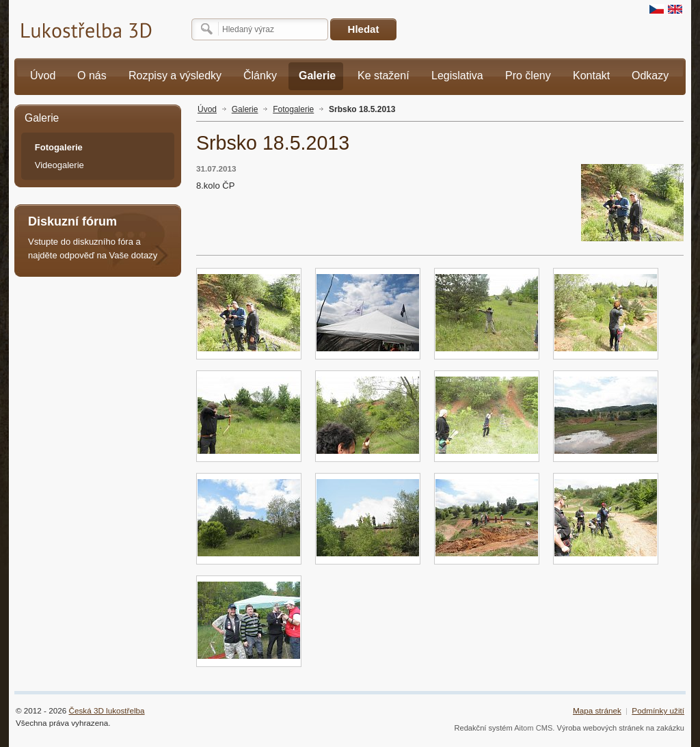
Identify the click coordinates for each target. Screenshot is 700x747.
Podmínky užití (658, 710)
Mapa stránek (597, 710)
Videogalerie (59, 165)
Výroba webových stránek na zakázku (621, 728)
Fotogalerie (293, 109)
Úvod (207, 109)
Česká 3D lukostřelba (107, 710)
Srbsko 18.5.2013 (362, 109)
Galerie (245, 109)
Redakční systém (483, 728)
